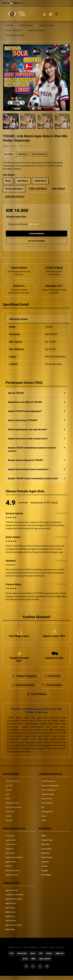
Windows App (11, 907)
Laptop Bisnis (11, 844)
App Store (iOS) (12, 894)
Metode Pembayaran (50, 789)
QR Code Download (13, 929)
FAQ (43, 811)
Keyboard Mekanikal (14, 861)
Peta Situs (60, 951)
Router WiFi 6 (11, 866)
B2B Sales (45, 848)
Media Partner (47, 861)
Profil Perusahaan (13, 785)
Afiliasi (44, 840)
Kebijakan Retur (48, 798)
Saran (44, 824)
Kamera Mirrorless (13, 874)
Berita (8, 803)
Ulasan (44, 820)
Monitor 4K (10, 853)
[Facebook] (26, 970)
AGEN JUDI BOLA (37, 30)
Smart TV (9, 870)
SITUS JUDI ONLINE (15, 35)
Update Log (10, 920)
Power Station (11, 848)
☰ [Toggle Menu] (57, 14)
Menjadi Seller (47, 844)
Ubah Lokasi (33, 224)
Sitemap (9, 824)
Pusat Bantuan (47, 807)
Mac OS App (10, 912)
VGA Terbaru (10, 857)
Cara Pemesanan (48, 785)
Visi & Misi (9, 789)
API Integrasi (46, 879)
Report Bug (10, 933)
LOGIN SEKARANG (37, 234)
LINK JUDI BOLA (47, 25)
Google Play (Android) (14, 899)
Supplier (45, 874)
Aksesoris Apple (12, 879)
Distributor (45, 857)
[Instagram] (33, 970)
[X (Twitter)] (40, 970)
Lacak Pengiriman (48, 794)
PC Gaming (10, 840)
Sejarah (9, 794)
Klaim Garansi (47, 803)
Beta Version (11, 916)
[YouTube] (47, 970)
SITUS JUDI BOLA (14, 30)
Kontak (8, 820)
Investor (45, 870)
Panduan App (11, 925)
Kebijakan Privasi (12, 807)
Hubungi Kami (47, 816)
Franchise (45, 866)
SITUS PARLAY (26, 25)
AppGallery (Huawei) (14, 903)
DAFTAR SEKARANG (36, 241)
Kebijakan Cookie (47, 951)
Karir (7, 798)
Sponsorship (46, 853)
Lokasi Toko (10, 816)
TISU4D (9, 25)
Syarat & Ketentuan (13, 811)
